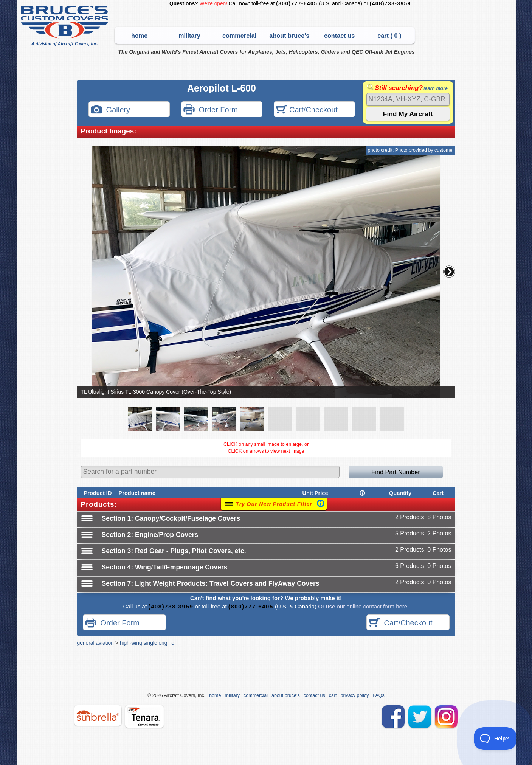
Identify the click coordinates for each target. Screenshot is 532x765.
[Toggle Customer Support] (495, 739)
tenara (144, 716)
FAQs (379, 695)
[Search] (408, 99)
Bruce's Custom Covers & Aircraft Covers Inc (66, 26)
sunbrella (98, 715)
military (189, 36)
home (139, 36)
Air (167, 695)
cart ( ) (389, 36)
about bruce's (289, 36)
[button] (449, 272)
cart (333, 695)
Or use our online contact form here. (363, 606)
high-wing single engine (147, 643)
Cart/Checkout (307, 110)
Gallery (110, 110)
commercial (239, 36)
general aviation (95, 643)
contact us (339, 36)
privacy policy (355, 695)
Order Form (211, 110)
